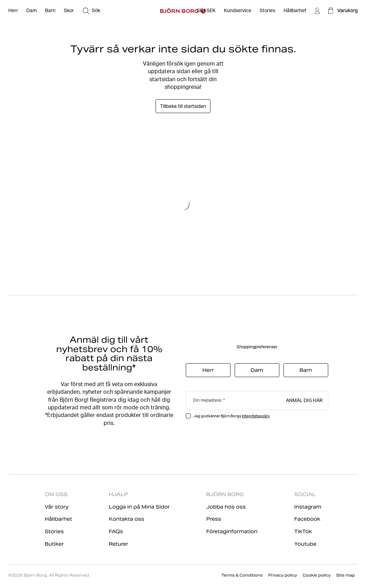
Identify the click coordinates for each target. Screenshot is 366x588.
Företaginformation (232, 531)
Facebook (307, 519)
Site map (346, 575)
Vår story (57, 507)
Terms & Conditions (242, 575)
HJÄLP (118, 494)
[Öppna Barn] (50, 11)
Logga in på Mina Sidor (139, 507)
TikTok (303, 531)
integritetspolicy (256, 416)
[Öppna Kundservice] (238, 11)
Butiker (54, 544)
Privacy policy (283, 575)
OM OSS (56, 494)
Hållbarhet (58, 519)
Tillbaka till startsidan (183, 106)
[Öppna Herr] (13, 11)
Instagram (308, 507)
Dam (257, 370)
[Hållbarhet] (295, 11)
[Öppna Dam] (32, 11)
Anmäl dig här (304, 400)
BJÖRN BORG (225, 494)
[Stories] (267, 11)
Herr (208, 370)
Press (214, 519)
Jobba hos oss (226, 507)
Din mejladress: (208, 400)
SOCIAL (305, 494)
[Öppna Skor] (69, 11)
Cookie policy (317, 575)
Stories (54, 531)
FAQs (116, 531)
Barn (306, 370)
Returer (119, 544)
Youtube (305, 544)
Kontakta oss (127, 519)
